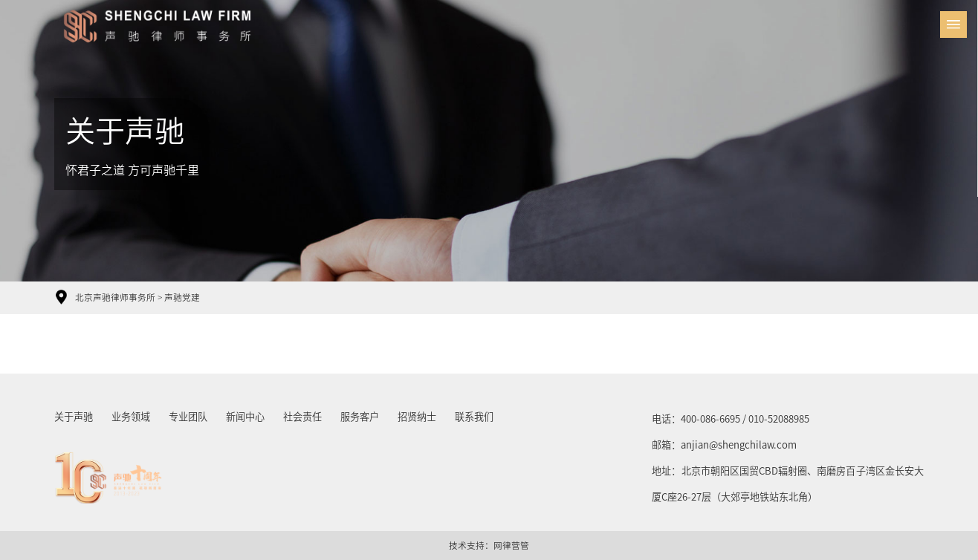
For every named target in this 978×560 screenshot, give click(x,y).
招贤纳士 (417, 417)
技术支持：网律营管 (489, 546)
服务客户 (360, 417)
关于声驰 (74, 417)
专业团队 (188, 417)
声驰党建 (182, 297)
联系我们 (474, 417)
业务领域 (131, 417)
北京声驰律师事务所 (115, 297)
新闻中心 (245, 417)
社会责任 (302, 417)
